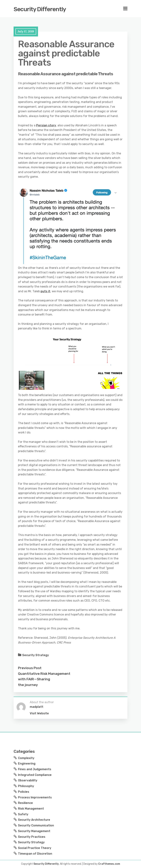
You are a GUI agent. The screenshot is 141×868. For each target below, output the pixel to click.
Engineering (27, 764)
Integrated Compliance (35, 775)
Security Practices (32, 837)
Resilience (25, 803)
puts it (45, 291)
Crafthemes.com (109, 864)
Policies (24, 792)
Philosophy (26, 786)
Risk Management (31, 809)
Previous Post (30, 668)
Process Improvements (35, 797)
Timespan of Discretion (35, 854)
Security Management (34, 831)
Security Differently (40, 9)
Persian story (46, 125)
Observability (28, 780)
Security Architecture (34, 820)
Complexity (26, 758)
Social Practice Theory (35, 848)
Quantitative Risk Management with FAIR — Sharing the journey (44, 679)
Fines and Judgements (35, 769)
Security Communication (36, 825)
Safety (23, 814)
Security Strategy (36, 655)
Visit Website (39, 713)
